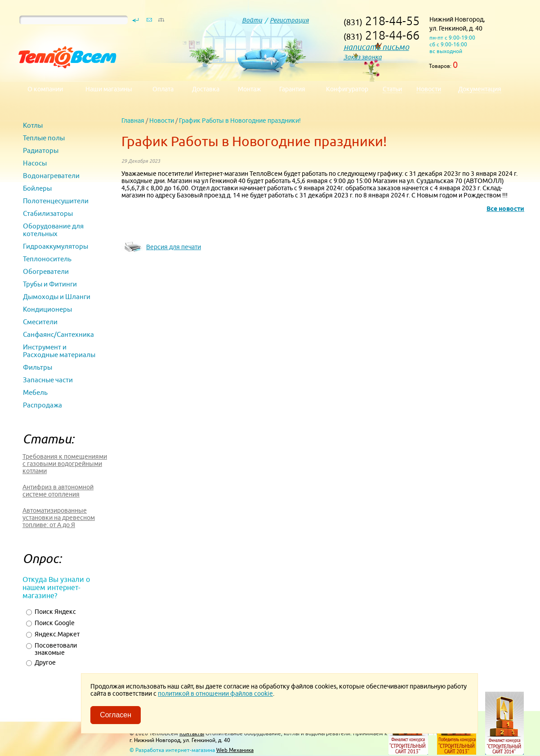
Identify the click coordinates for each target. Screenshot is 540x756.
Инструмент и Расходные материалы (59, 351)
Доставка (206, 89)
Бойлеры (37, 188)
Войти (252, 20)
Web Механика (235, 750)
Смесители (40, 322)
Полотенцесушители (56, 201)
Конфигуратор (347, 89)
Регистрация (289, 20)
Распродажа (42, 405)
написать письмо (376, 47)
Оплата (163, 89)
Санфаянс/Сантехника (58, 334)
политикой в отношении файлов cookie (215, 693)
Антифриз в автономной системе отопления (58, 491)
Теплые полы (44, 138)
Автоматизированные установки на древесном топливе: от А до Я (59, 518)
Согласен (116, 715)
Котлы (33, 125)
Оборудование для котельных (53, 230)
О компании (45, 89)
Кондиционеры (47, 309)
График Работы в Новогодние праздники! (240, 121)
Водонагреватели (51, 176)
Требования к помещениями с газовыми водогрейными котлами (65, 464)
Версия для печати (174, 247)
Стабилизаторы (48, 213)
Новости (162, 121)
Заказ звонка (363, 57)
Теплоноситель (47, 259)
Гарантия (292, 89)
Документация (480, 89)
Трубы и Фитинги (50, 284)
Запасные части (48, 380)
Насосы (35, 163)
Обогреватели (46, 271)
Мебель (35, 392)
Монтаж (250, 89)
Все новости (505, 209)
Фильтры (38, 367)
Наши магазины (109, 89)
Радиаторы (41, 150)
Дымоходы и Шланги (57, 297)
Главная (133, 121)
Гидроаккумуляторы (56, 246)
